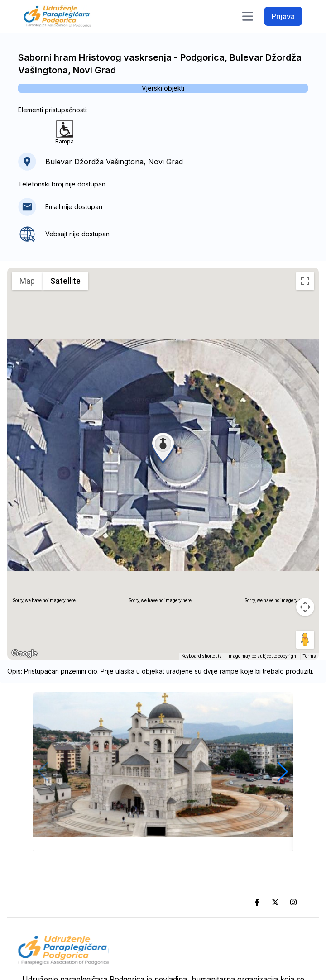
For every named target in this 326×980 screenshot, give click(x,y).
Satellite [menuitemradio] (65, 281)
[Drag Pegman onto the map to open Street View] (305, 640)
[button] (163, 447)
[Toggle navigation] (248, 16)
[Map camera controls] (305, 607)
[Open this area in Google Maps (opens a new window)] (24, 654)
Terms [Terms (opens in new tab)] (309, 656)
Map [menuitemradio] (27, 281)
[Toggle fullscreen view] (305, 281)
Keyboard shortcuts (202, 656)
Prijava (283, 16)
